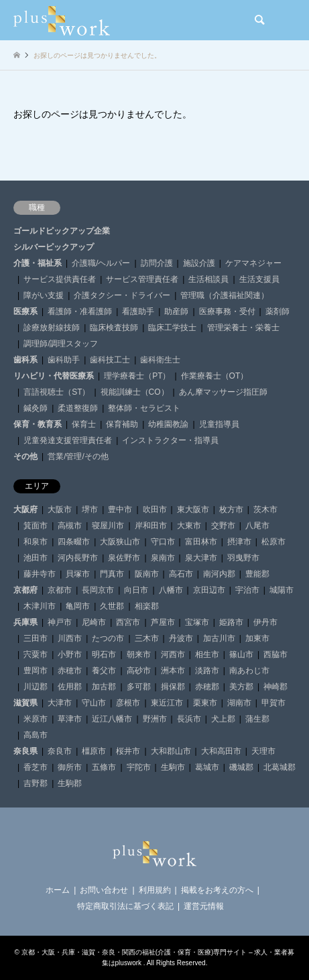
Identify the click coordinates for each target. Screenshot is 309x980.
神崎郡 (275, 687)
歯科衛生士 (160, 360)
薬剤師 (277, 311)
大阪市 (60, 509)
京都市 (60, 590)
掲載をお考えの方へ (217, 890)
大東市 (189, 526)
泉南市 (163, 558)
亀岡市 (78, 606)
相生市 (207, 654)
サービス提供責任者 (60, 279)
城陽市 (282, 590)
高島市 (36, 735)
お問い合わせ (104, 890)
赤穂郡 (207, 687)
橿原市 (94, 751)
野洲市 (155, 719)
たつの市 (108, 638)
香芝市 (36, 767)
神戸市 (60, 622)
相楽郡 (147, 606)
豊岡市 (36, 671)
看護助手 (138, 311)
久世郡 (112, 606)
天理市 (263, 751)
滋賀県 (25, 703)
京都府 (25, 590)
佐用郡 (70, 687)
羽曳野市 (243, 558)
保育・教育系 (38, 424)
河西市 (173, 654)
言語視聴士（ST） (57, 392)
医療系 (25, 311)
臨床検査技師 (114, 328)
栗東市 (205, 703)
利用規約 (155, 890)
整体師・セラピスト (144, 408)
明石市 (104, 654)
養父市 (104, 671)
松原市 (273, 542)
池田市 (36, 558)
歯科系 (25, 360)
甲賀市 (273, 703)
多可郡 (139, 687)
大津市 (60, 703)
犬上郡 (223, 719)
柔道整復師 (78, 408)
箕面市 (36, 526)
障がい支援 (44, 295)
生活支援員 (259, 279)
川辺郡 (36, 687)
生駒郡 (70, 783)
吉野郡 (36, 783)
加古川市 (219, 638)
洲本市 (173, 671)
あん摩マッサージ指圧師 (223, 392)
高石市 (181, 574)
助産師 (176, 311)
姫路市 (231, 622)
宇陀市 (139, 767)
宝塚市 (197, 622)
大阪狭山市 (120, 542)
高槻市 (70, 526)
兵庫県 (25, 622)
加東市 (257, 638)
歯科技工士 (110, 360)
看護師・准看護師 (80, 311)
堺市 (90, 509)
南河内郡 (219, 574)
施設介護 (199, 263)
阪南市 (147, 574)
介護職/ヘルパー (101, 263)
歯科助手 (64, 360)
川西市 (70, 638)
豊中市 (120, 509)
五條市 (104, 767)
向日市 (136, 590)
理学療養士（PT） (137, 376)
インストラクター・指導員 (170, 440)
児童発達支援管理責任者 (68, 440)
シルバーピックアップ (54, 247)
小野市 (70, 654)
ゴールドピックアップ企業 (62, 231)
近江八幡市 (112, 719)
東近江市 (167, 703)
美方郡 (241, 687)
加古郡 (104, 687)
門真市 (112, 574)
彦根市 (128, 703)
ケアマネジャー (253, 263)
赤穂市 (70, 671)
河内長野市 (78, 558)
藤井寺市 (40, 574)
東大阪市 (193, 509)
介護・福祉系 (38, 263)
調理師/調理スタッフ (61, 344)
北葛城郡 (280, 767)
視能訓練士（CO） (135, 392)
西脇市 (275, 654)
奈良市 (60, 751)
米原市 (36, 719)
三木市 (147, 638)
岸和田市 (151, 526)
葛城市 (207, 767)
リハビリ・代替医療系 (54, 376)
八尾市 (257, 526)
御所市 (70, 767)
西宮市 (128, 622)
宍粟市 (36, 654)
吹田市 (155, 509)
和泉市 (36, 542)
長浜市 (189, 719)
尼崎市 (94, 622)
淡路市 (207, 671)
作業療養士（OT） (215, 376)
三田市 (36, 638)
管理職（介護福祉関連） (225, 295)
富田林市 (201, 542)
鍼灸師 (36, 408)
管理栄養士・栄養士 (243, 328)
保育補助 (122, 424)
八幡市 (171, 590)
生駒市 (173, 767)
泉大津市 (201, 558)
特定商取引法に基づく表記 (125, 906)
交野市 (223, 526)
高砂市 (139, 671)
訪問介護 (157, 263)
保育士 (84, 424)
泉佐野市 (124, 558)
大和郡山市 (171, 751)
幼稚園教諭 (168, 424)
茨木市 (265, 509)
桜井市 (128, 751)
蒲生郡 (257, 719)
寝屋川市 (108, 526)
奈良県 (25, 751)
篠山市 (241, 654)
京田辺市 (209, 590)
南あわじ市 (249, 671)
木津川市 (40, 606)
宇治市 (247, 590)
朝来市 (139, 654)
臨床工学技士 (172, 328)
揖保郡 (173, 687)
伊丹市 (265, 622)
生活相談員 (208, 279)
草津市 (70, 719)
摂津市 (239, 542)
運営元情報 (204, 906)
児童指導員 (219, 424)
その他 (25, 456)
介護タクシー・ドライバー (122, 295)
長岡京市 (98, 590)
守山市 (94, 703)
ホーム (58, 890)
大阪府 (25, 509)
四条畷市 (74, 542)
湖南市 (239, 703)
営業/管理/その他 (78, 456)
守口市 (163, 542)
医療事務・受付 (227, 311)
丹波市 (181, 638)
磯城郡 (241, 767)
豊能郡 (257, 574)
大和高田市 (221, 751)
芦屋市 (163, 622)
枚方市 (231, 509)
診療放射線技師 (52, 328)
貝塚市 (78, 574)
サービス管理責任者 (142, 279)
